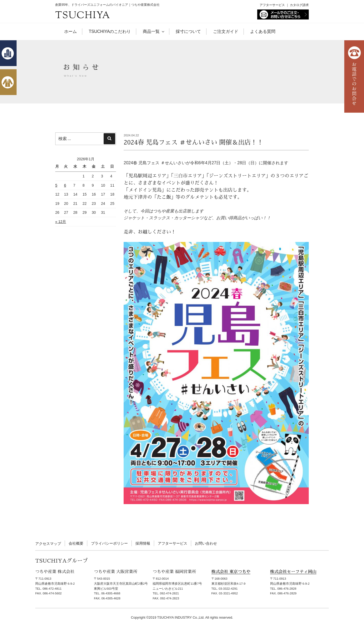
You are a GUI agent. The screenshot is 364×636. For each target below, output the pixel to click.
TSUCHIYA (83, 16)
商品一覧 (153, 31)
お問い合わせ (206, 543)
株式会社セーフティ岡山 (293, 572)
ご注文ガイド (226, 31)
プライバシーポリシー (109, 543)
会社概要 (76, 543)
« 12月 (61, 222)
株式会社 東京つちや (231, 572)
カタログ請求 (299, 5)
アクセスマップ (48, 544)
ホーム (70, 31)
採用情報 (143, 543)
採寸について (188, 31)
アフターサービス (272, 5)
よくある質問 (263, 31)
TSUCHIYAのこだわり (110, 31)
